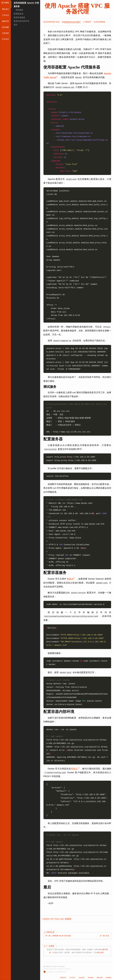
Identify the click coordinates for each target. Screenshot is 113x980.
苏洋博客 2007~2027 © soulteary (54, 967)
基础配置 (68, 919)
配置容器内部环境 (21, 21)
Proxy (57, 919)
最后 (16, 25)
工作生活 (5, 15)
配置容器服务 (20, 17)
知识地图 (5, 27)
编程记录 (5, 21)
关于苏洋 (5, 39)
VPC (52, 919)
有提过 (71, 579)
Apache (46, 919)
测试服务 (19, 10)
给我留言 (109, 978)
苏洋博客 (5, 3)
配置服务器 (19, 14)
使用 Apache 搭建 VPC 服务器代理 (77, 9)
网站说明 (100, 978)
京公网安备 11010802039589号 (56, 972)
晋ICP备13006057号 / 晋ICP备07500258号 (57, 969)
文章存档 (5, 33)
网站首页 (5, 9)
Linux (62, 919)
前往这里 (100, 952)
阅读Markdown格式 (72, 22)
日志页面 (81, 978)
